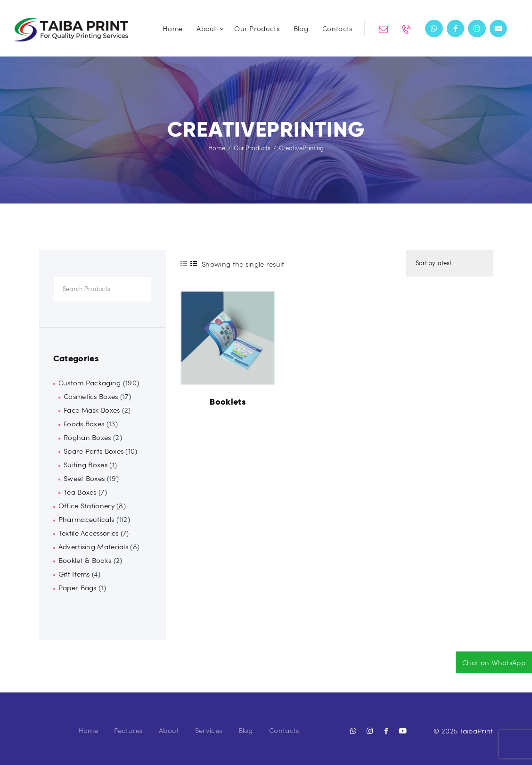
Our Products (252, 148)
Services (209, 730)
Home (217, 148)
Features (128, 730)
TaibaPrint (476, 731)
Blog (246, 730)
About (169, 730)
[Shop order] (450, 263)
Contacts (284, 730)
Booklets (228, 402)
